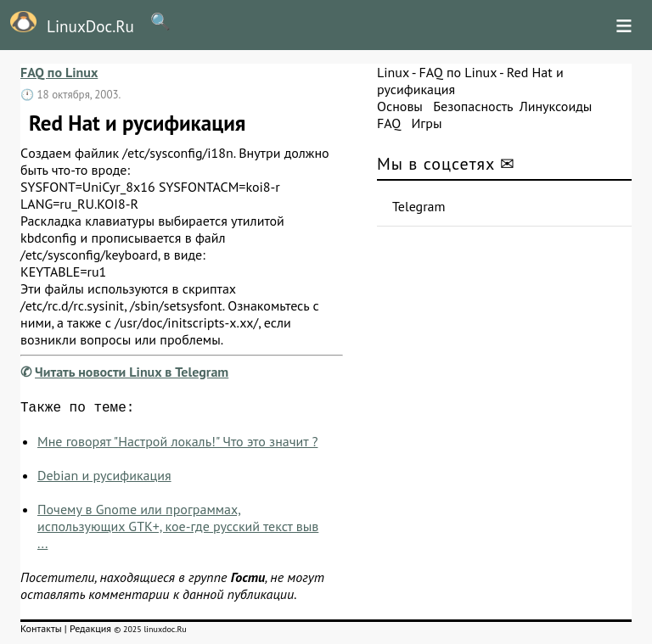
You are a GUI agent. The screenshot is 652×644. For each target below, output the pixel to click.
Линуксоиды (556, 106)
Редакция (90, 632)
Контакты (41, 632)
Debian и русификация (104, 479)
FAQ (389, 123)
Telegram (419, 206)
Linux (393, 72)
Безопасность (473, 106)
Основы (400, 106)
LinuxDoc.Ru (67, 24)
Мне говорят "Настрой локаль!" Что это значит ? (177, 445)
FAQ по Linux (59, 72)
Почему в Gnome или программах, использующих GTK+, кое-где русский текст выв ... (178, 529)
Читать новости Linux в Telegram (132, 372)
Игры (426, 123)
